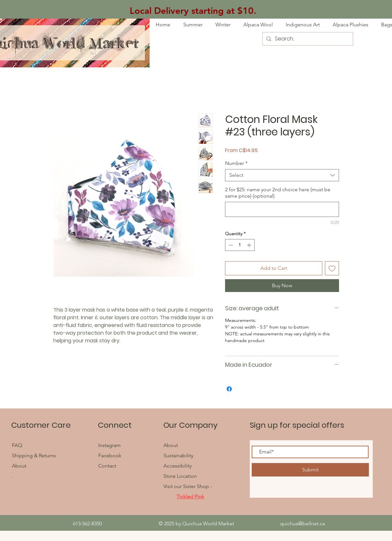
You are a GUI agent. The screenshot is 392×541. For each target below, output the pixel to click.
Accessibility (178, 466)
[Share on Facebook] (229, 389)
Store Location (180, 476)
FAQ (18, 445)
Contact (107, 466)
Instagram (109, 445)
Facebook (110, 455)
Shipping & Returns (34, 455)
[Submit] (310, 470)
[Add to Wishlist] (332, 268)
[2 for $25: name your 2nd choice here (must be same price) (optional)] (282, 209)
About (19, 466)
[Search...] (307, 39)
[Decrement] (230, 245)
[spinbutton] (240, 245)
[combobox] (282, 175)
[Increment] (250, 245)
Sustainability (178, 455)
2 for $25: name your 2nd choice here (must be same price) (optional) (278, 193)
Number (236, 163)
